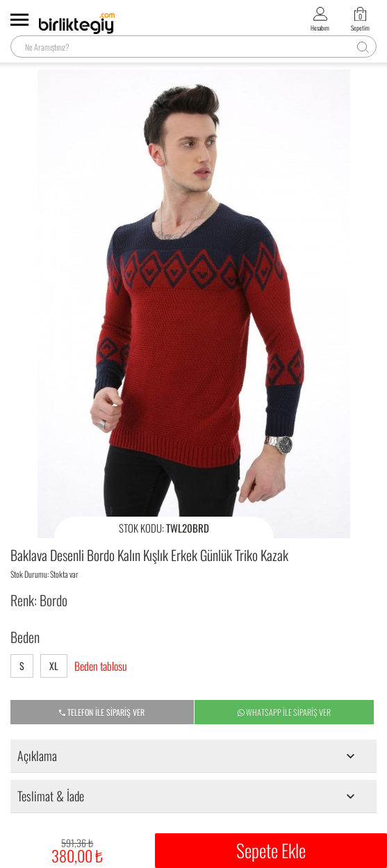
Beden (25, 637)
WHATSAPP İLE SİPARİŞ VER (284, 712)
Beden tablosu (101, 666)
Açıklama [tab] (189, 756)
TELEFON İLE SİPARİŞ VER (102, 712)
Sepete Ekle (271, 850)
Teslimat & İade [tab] (189, 796)
